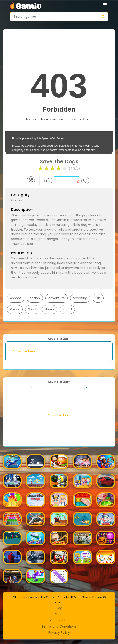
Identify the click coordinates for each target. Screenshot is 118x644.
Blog (59, 608)
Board (67, 309)
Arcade (16, 298)
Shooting (80, 298)
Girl (98, 298)
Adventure (57, 298)
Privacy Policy (59, 632)
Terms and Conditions (59, 626)
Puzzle (15, 309)
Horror (50, 309)
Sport (32, 309)
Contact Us (59, 620)
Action (35, 298)
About (59, 614)
